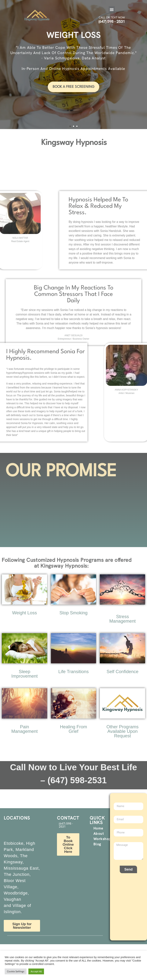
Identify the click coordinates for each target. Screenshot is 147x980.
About (99, 834)
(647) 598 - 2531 (112, 21)
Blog (97, 844)
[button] (112, 9)
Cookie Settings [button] (16, 971)
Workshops (103, 839)
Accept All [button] (36, 971)
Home (98, 828)
